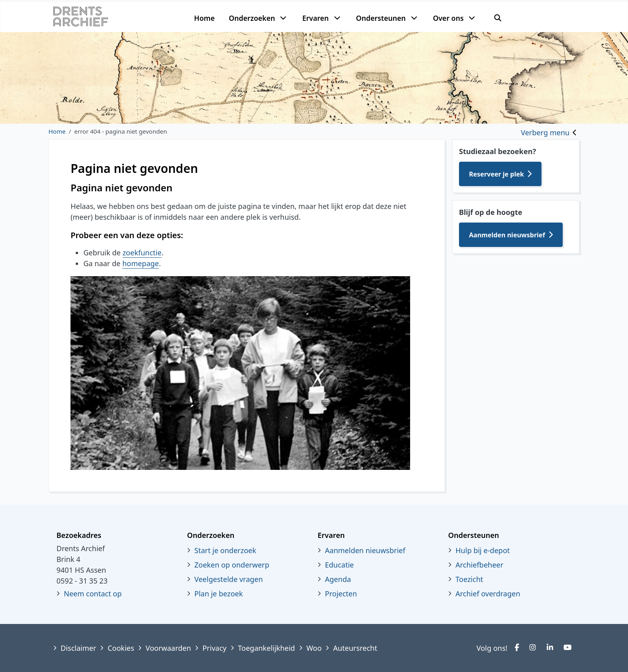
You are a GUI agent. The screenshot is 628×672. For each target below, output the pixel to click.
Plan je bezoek (218, 594)
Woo (314, 648)
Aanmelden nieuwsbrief (507, 235)
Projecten (341, 594)
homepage (140, 263)
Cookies (121, 648)
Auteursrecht (355, 648)
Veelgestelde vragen (228, 579)
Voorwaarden (168, 648)
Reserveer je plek (496, 174)
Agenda (338, 579)
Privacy (214, 648)
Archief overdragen (488, 594)
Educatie (339, 565)
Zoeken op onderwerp (232, 565)
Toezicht (469, 579)
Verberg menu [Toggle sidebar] (545, 132)
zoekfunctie (142, 253)
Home (204, 18)
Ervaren (316, 18)
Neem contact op (93, 594)
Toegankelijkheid (266, 648)
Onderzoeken (252, 18)
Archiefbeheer (479, 565)
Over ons (448, 18)
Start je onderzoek (225, 550)
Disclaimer (78, 648)
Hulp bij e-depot (483, 550)
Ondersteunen (381, 18)
